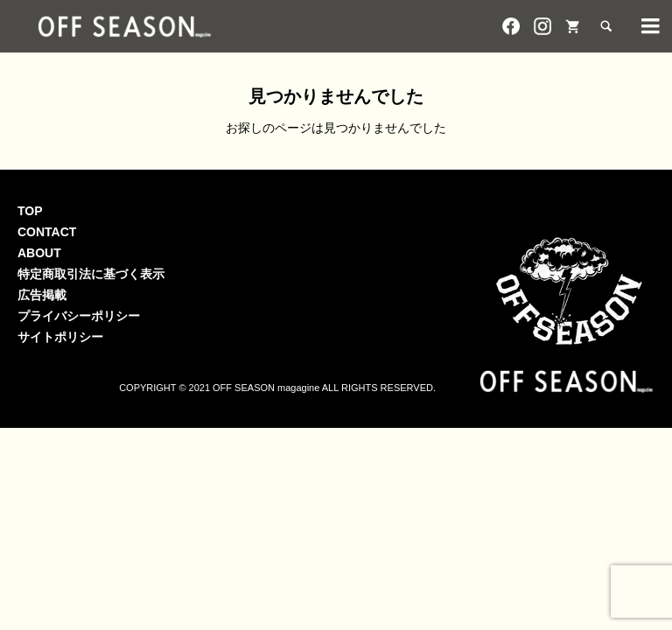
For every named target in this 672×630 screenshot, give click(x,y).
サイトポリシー (60, 337)
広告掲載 (42, 295)
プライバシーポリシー (79, 316)
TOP (30, 211)
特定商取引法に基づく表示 (91, 274)
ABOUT (39, 253)
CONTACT (47, 232)
